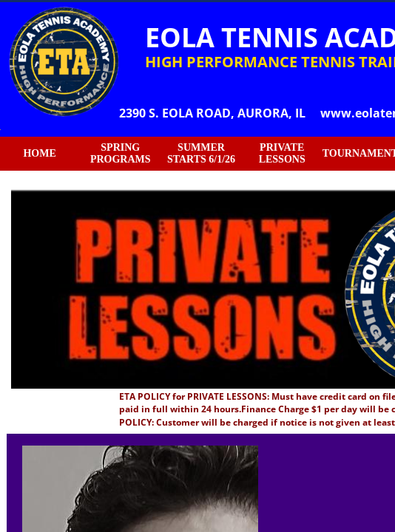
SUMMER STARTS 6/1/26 (201, 153)
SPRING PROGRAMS (121, 153)
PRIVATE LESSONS (282, 153)
